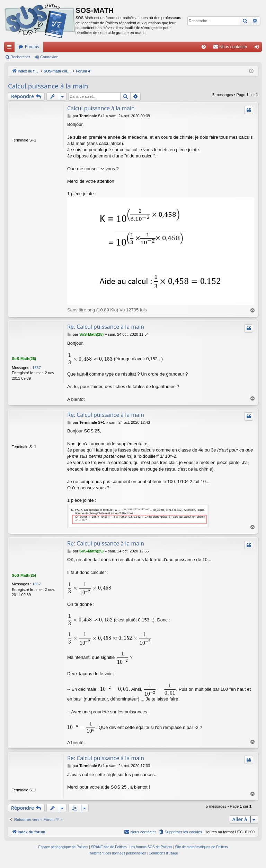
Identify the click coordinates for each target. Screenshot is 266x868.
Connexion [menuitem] (258, 48)
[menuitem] (204, 47)
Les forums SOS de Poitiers (151, 850)
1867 (36, 368)
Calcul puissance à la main (48, 86)
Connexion (49, 57)
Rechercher (20, 57)
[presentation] (90, 359)
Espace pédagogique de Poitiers (63, 850)
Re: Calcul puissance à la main (106, 327)
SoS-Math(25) (24, 359)
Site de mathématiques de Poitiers (201, 850)
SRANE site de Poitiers (109, 850)
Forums (32, 47)
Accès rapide (11, 48)
